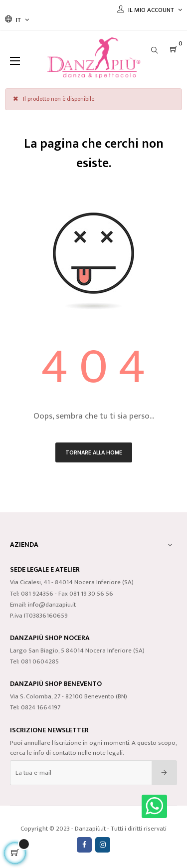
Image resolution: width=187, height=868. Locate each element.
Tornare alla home (94, 452)
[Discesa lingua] (17, 20)
